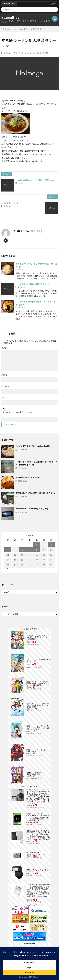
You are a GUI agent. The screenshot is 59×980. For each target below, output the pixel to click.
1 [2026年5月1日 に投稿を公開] (37, 545)
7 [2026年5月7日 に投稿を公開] (29, 550)
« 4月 (6, 569)
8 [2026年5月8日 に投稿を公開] (37, 550)
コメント (5, 348)
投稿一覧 (35, 231)
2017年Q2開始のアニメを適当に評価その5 (35, 180)
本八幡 (45, 53)
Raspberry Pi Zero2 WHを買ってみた (32, 509)
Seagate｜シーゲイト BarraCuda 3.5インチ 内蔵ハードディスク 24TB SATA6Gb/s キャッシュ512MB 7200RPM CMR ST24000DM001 (38, 817)
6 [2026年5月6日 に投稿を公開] (22, 550)
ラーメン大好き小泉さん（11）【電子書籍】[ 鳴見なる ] (38, 773)
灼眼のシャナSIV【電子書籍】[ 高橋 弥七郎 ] (38, 751)
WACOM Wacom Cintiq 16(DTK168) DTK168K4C (36, 853)
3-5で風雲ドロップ (10, 203)
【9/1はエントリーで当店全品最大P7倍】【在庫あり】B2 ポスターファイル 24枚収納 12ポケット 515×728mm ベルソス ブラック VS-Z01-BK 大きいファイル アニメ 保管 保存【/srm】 (38, 835)
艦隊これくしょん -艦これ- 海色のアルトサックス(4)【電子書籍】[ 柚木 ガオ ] (38, 728)
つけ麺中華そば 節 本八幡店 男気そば (32, 284)
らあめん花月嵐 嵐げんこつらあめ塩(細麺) (33, 446)
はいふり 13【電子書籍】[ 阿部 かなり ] (38, 660)
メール (5, 386)
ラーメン (25, 53)
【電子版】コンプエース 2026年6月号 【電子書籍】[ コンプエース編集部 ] (39, 637)
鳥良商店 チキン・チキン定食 (28, 477)
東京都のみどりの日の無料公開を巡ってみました (36, 493)
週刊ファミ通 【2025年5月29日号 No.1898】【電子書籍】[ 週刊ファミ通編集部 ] (38, 683)
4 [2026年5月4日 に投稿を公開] (8, 550)
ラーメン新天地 (36, 53)
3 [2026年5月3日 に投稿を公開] (51, 545)
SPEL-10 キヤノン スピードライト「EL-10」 (38, 871)
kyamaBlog (11, 18)
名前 (4, 375)
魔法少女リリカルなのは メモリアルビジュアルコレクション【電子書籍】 (38, 705)
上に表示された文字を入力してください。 (19, 412)
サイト (4, 397)
